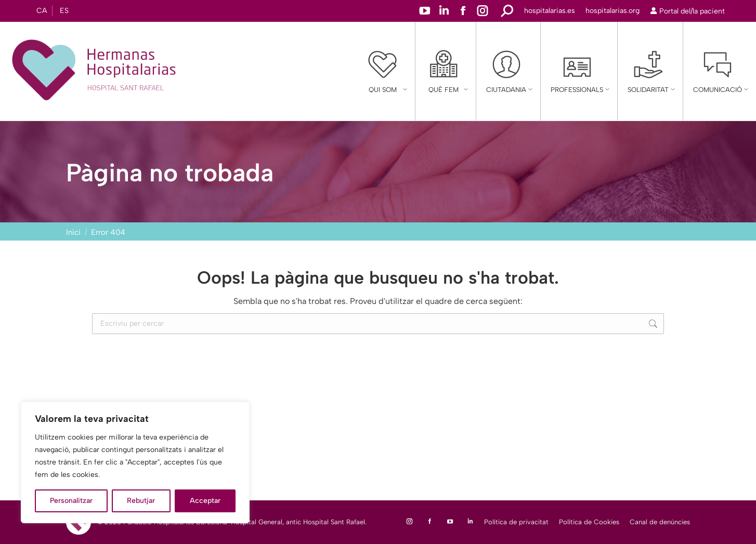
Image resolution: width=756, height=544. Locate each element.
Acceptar (205, 501)
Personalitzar (71, 501)
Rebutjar (141, 501)
